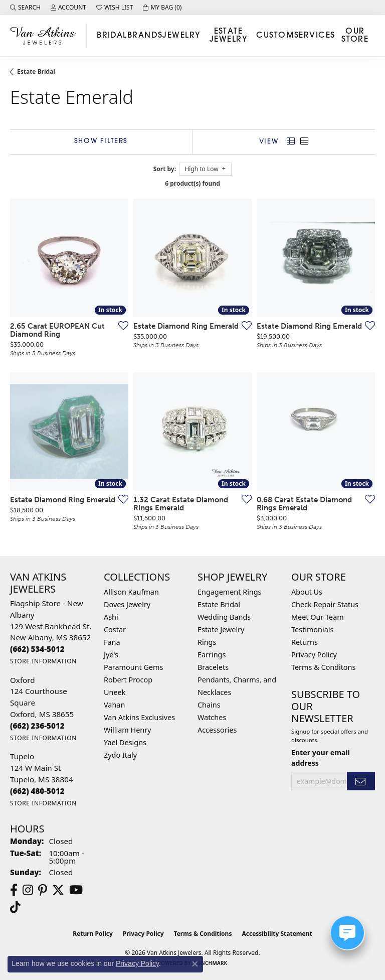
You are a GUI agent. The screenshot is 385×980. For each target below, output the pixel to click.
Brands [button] (145, 36)
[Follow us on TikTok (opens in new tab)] (15, 907)
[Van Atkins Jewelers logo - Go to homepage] (46, 35)
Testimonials (312, 629)
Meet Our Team (318, 617)
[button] (25, 8)
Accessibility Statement (277, 934)
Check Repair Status (325, 604)
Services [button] (315, 36)
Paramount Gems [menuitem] (133, 667)
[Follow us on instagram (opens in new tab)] (28, 890)
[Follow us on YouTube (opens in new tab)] (76, 890)
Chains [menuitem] (209, 705)
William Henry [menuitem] (127, 730)
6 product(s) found (192, 183)
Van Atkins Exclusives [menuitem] (139, 717)
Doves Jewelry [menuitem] (127, 604)
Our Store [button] (355, 36)
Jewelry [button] (181, 36)
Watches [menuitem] (212, 717)
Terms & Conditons (323, 667)
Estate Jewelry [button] (228, 36)
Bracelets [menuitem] (213, 667)
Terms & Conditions (203, 934)
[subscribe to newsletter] (361, 781)
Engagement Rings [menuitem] (230, 592)
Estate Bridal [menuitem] (219, 604)
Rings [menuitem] (207, 642)
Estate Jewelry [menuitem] (221, 629)
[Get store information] (43, 661)
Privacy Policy (314, 655)
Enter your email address (321, 758)
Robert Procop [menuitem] (128, 680)
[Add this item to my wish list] (120, 325)
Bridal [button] (112, 36)
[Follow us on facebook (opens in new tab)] (14, 890)
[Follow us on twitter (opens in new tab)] (58, 890)
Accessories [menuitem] (217, 730)
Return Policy (93, 934)
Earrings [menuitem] (212, 655)
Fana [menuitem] (112, 642)
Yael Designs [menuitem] (125, 742)
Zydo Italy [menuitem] (120, 755)
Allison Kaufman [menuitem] (131, 592)
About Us (307, 592)
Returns (305, 642)
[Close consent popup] (195, 964)
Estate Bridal (36, 72)
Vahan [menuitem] (114, 705)
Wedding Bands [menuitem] (224, 617)
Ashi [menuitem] (111, 617)
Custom (275, 36)
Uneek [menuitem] (115, 692)
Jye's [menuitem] (111, 655)
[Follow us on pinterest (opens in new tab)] (43, 890)
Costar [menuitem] (115, 629)
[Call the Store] (37, 649)
